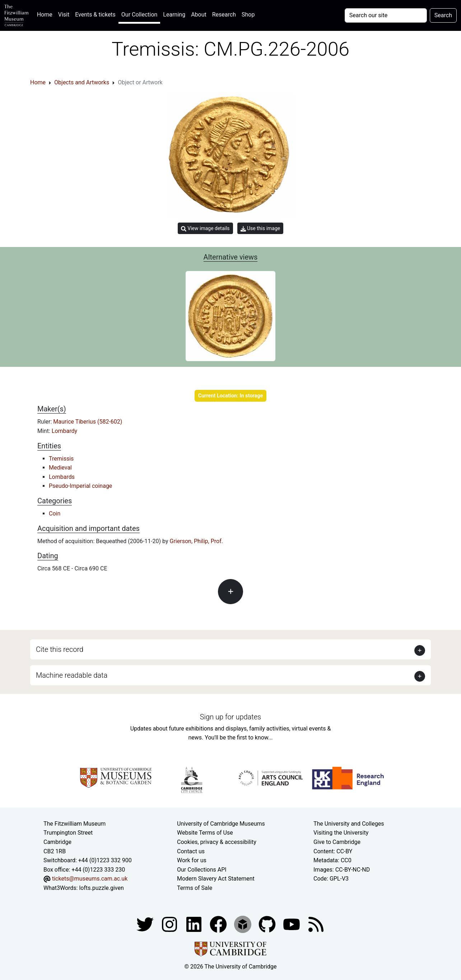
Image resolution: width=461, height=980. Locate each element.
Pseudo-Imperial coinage (80, 486)
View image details (205, 228)
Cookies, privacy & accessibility (217, 842)
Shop (248, 15)
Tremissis (61, 459)
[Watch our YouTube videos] (292, 924)
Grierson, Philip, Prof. (196, 541)
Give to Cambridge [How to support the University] (337, 842)
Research (224, 15)
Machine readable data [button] (72, 675)
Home (46, 14)
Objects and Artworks (82, 82)
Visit (64, 15)
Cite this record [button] (60, 649)
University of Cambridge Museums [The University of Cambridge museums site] (221, 824)
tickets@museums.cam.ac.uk (90, 879)
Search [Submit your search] (443, 15)
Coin (55, 514)
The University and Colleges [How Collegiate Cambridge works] (349, 824)
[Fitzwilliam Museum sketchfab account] (243, 924)
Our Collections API (202, 870)
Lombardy (64, 431)
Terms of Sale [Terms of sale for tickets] (195, 888)
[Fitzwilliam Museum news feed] (316, 924)
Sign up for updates (230, 717)
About (199, 15)
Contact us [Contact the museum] (191, 851)
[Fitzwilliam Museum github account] (268, 924)
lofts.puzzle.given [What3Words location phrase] (101, 888)
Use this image (260, 228)
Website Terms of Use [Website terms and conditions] (205, 833)
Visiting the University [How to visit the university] (341, 833)
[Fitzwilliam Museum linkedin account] (219, 924)
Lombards (62, 477)
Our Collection (139, 15)
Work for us (192, 860)
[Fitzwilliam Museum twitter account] (146, 924)
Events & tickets (95, 15)
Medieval (60, 468)
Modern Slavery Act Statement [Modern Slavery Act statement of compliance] (216, 879)
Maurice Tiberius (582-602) (88, 422)
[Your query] (386, 15)
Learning (174, 15)
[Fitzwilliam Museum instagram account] (170, 924)
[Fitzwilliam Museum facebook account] (195, 924)
